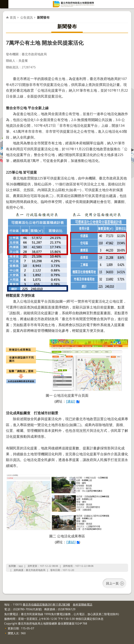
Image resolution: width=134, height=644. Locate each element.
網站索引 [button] (4, 4)
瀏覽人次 (13, 633)
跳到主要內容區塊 (2, 2)
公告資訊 (27, 17)
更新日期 (13, 628)
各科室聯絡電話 (83, 605)
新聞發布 (43, 17)
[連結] (71, 401)
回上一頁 (112, 583)
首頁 (13, 17)
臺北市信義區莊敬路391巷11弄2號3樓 (46, 605)
